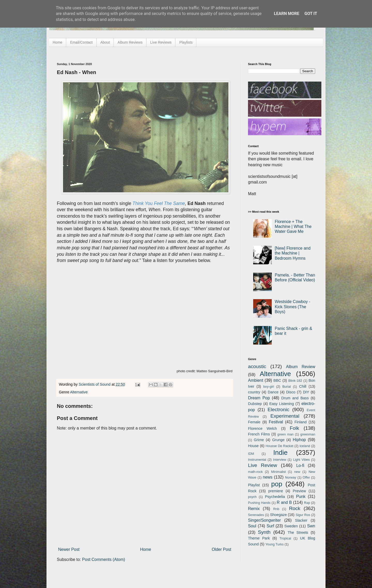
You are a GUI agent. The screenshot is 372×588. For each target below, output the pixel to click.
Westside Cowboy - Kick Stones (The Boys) (292, 307)
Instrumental (257, 460)
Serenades (256, 515)
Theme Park (259, 538)
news (268, 477)
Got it (311, 14)
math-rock (255, 472)
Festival (276, 422)
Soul (252, 526)
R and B (284, 502)
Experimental (285, 416)
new (297, 472)
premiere (276, 491)
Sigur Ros (303, 515)
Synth (264, 532)
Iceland (305, 446)
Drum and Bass (295, 398)
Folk (295, 428)
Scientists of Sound (95, 384)
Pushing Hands (259, 503)
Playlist (254, 485)
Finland (301, 422)
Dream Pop (259, 398)
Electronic (278, 410)
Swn (311, 526)
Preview (299, 491)
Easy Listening (282, 404)
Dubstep (255, 404)
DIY (306, 392)
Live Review (263, 465)
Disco (291, 392)
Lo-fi (300, 466)
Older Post (221, 549)
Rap (307, 503)
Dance (273, 392)
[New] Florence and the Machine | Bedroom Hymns (293, 253)
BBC (277, 380)
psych (252, 497)
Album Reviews (130, 42)
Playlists (186, 42)
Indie (281, 452)
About (105, 42)
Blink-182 (295, 381)
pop (277, 484)
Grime (259, 440)
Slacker (301, 520)
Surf (270, 526)
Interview (280, 460)
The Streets (298, 533)
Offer (306, 477)
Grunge (278, 440)
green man (286, 434)
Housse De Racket (280, 446)
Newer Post (69, 549)
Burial (287, 387)
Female (254, 422)
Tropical (285, 538)
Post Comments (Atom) (104, 559)
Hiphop (299, 440)
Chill (303, 386)
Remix (254, 509)
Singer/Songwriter (264, 520)
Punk (301, 496)
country (254, 392)
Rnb (276, 509)
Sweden (291, 526)
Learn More (286, 14)
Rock (295, 508)
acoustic (257, 366)
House (253, 446)
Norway (290, 477)
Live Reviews (161, 42)
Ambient (256, 380)
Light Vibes (301, 460)
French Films (259, 434)
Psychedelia (275, 497)
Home (57, 42)
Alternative (79, 392)
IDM (251, 454)
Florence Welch (262, 428)
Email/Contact (81, 42)
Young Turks (274, 544)
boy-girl (269, 387)
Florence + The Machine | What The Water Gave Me (293, 227)
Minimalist (278, 472)
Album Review (301, 367)
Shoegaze (278, 515)
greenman (308, 434)
